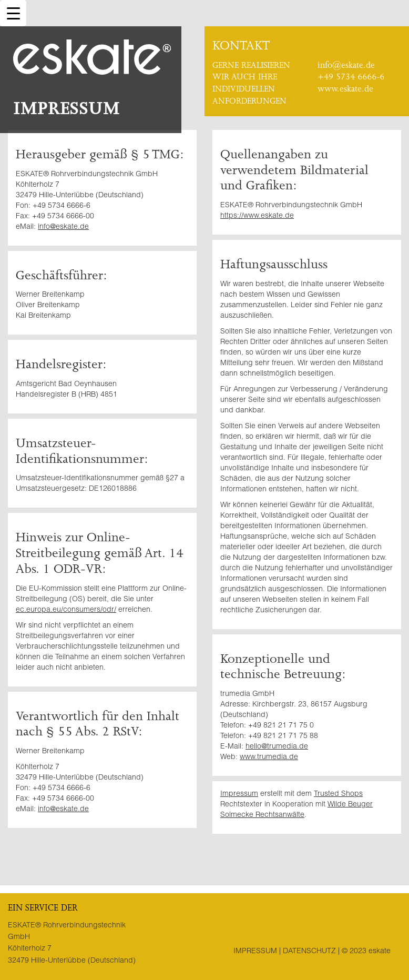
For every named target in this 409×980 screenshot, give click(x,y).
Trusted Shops (338, 794)
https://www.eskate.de (257, 216)
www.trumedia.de (269, 757)
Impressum (239, 794)
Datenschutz (309, 952)
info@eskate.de (346, 66)
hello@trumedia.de (277, 747)
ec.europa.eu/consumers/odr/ (66, 610)
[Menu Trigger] (13, 13)
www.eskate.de (345, 90)
